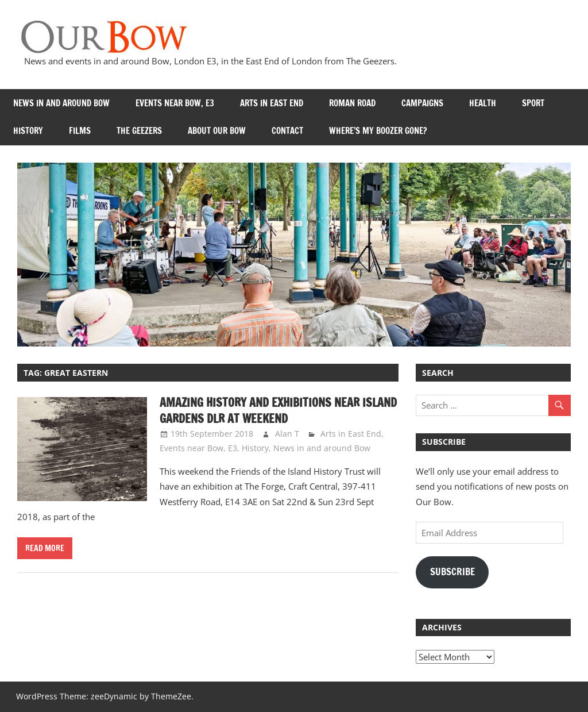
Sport (533, 103)
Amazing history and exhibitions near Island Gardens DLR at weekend (278, 411)
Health (483, 103)
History (28, 131)
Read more (45, 548)
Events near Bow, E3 (175, 103)
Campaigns (422, 103)
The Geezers (139, 131)
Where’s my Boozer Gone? (378, 131)
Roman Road (352, 103)
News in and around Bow (61, 103)
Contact (287, 131)
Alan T (287, 434)
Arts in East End (272, 103)
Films (80, 131)
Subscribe (452, 572)
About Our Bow (217, 131)
